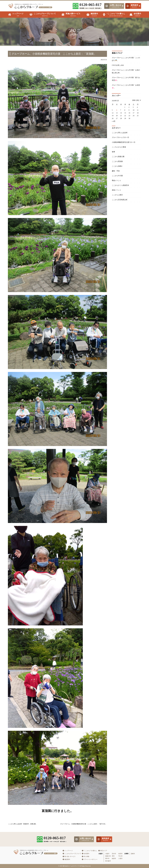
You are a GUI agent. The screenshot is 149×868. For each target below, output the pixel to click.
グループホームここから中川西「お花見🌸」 (126, 87)
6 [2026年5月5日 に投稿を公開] (117, 111)
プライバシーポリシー (90, 859)
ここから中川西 (117, 177)
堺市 (113, 856)
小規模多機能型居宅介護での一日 (124, 143)
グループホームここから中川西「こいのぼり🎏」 (126, 59)
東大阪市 (108, 861)
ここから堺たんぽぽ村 (120, 133)
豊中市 (107, 859)
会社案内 (86, 854)
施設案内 (66, 859)
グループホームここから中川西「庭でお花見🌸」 (126, 79)
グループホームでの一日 (120, 138)
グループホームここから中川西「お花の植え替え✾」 (126, 72)
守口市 (120, 856)
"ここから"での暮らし (90, 851)
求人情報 (86, 856)
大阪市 (107, 854)
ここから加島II (117, 167)
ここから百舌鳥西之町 (120, 201)
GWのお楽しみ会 (118, 65)
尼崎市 (133, 854)
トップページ (68, 851)
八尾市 (120, 859)
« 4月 (114, 122)
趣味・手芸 (116, 172)
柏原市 (114, 859)
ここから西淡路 (117, 162)
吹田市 (120, 854)
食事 (113, 153)
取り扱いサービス (69, 856)
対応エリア (103, 851)
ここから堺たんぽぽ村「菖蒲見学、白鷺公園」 (23, 824)
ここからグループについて (72, 854)
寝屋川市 (108, 856)
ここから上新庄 (117, 196)
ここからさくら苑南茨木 (120, 186)
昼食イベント (117, 191)
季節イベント (117, 182)
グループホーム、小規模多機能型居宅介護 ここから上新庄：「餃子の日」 (83, 824)
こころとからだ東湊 (119, 148)
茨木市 (114, 854)
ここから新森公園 (118, 157)
